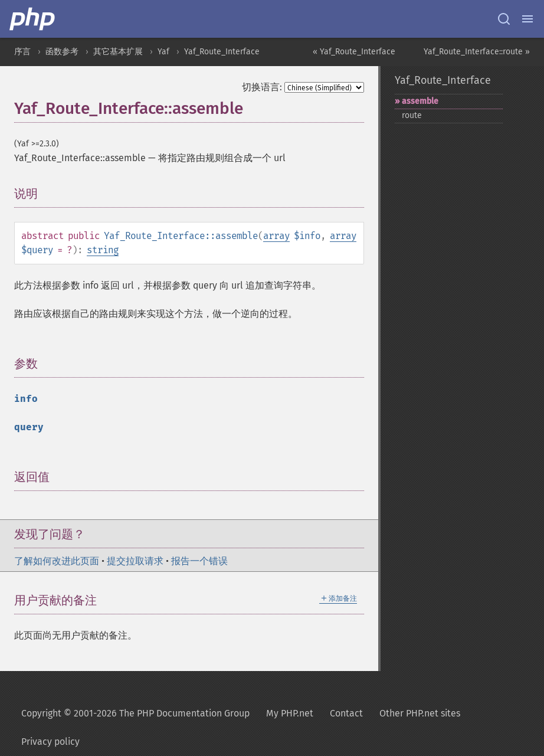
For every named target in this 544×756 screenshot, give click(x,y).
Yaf (163, 52)
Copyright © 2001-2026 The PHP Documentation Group (135, 713)
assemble (420, 101)
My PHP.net (290, 713)
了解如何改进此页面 (57, 561)
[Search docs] (504, 19)
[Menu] (527, 19)
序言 (22, 52)
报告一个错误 (199, 561)
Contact (346, 713)
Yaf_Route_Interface (222, 52)
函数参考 (62, 52)
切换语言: (262, 87)
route (412, 115)
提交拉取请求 (135, 561)
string (103, 250)
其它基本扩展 (118, 52)
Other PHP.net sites (420, 713)
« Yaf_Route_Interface (354, 52)
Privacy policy (50, 742)
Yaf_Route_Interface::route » (477, 52)
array (276, 236)
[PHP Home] (33, 19)
